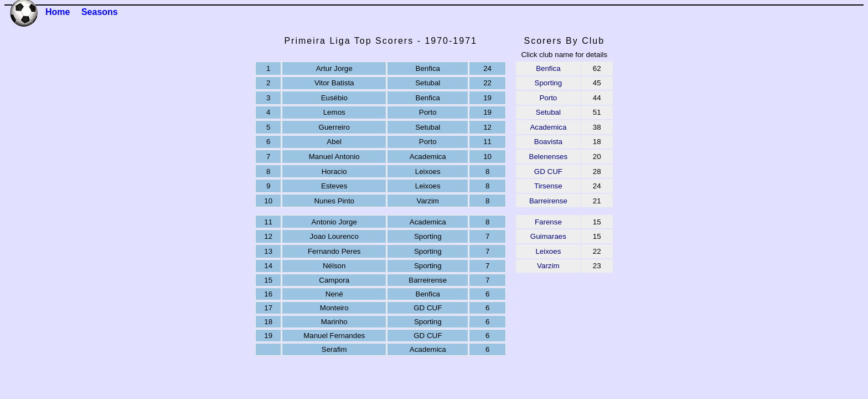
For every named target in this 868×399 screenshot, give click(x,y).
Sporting (549, 83)
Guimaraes (548, 236)
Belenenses (549, 157)
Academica (548, 127)
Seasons (100, 12)
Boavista (548, 142)
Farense (548, 222)
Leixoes (548, 251)
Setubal (548, 112)
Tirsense (548, 186)
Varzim (548, 266)
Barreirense (548, 201)
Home (58, 12)
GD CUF (548, 172)
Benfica (548, 68)
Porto (548, 98)
